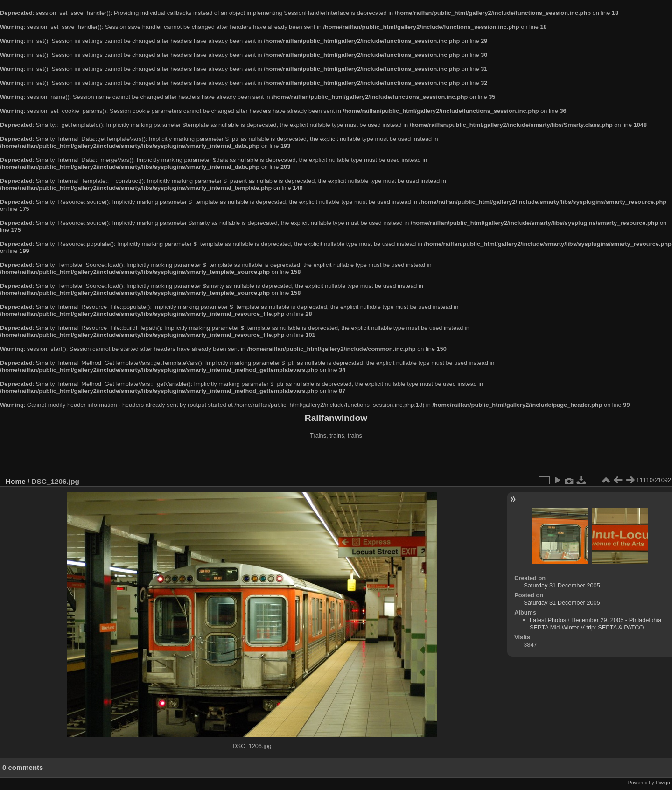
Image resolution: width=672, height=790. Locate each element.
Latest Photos (548, 620)
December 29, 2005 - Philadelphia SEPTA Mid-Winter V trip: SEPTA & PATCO (595, 624)
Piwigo (663, 783)
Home (16, 481)
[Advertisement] (336, 459)
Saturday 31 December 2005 (562, 585)
